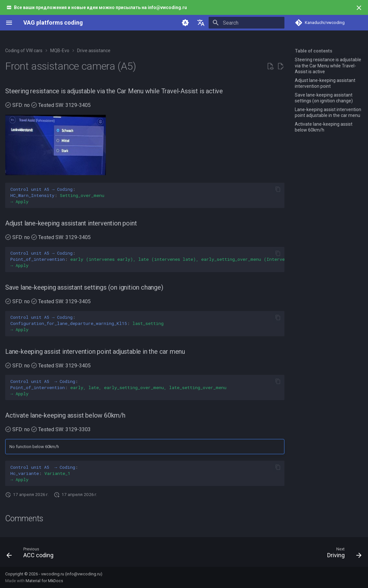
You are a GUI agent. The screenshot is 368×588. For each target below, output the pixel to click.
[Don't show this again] (359, 8)
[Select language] (201, 23)
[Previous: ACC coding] (32, 554)
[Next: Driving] (342, 554)
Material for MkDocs (44, 581)
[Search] (247, 23)
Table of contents (314, 51)
